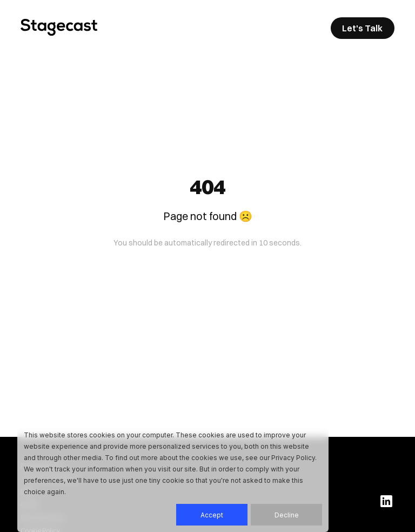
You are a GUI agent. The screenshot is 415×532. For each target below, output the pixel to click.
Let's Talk (362, 28)
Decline (287, 515)
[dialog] (173, 477)
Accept (212, 515)
